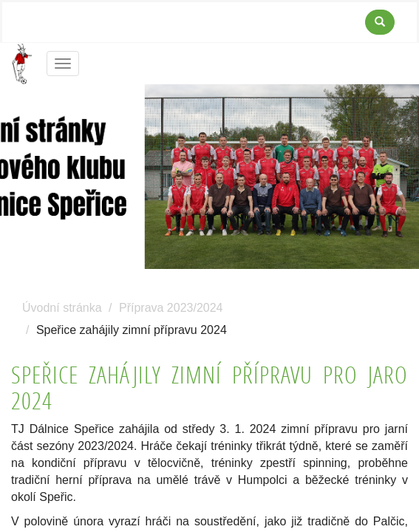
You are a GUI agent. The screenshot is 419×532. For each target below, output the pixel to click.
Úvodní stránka (62, 308)
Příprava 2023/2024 (171, 308)
